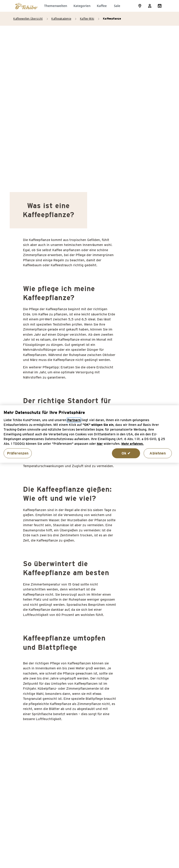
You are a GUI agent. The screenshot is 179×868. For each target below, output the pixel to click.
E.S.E (28, 730)
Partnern (74, 420)
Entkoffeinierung (38, 754)
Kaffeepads (87, 718)
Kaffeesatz (86, 727)
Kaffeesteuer (88, 736)
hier (100, 444)
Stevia (136, 694)
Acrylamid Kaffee (39, 635)
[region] (89, 434)
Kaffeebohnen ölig (92, 680)
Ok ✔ (126, 453)
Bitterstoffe (34, 653)
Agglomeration (36, 644)
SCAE (135, 653)
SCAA (135, 644)
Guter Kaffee (88, 653)
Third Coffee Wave (146, 739)
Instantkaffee (88, 671)
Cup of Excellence (39, 712)
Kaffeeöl (84, 745)
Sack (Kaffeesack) (146, 635)
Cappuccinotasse (38, 685)
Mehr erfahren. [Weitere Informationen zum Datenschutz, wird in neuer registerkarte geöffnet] (133, 444)
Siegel (136, 685)
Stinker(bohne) (143, 703)
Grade (82, 644)
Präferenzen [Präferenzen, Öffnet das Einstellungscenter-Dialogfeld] (18, 453)
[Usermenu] (150, 6)
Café (28, 662)
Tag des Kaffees (144, 721)
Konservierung (89, 754)
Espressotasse (36, 763)
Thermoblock (141, 730)
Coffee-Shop (34, 694)
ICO (80, 662)
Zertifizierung (142, 763)
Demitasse (33, 721)
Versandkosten (137, 843)
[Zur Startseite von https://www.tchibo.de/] (27, 6)
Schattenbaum (143, 662)
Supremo (138, 712)
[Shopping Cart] (160, 6)
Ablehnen (158, 453)
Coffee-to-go (35, 703)
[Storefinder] (140, 6)
